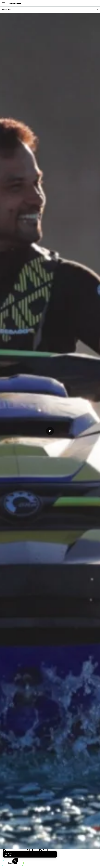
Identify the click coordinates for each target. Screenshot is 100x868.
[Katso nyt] (50, 431)
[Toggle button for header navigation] (4, 3)
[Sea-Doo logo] (15, 3)
